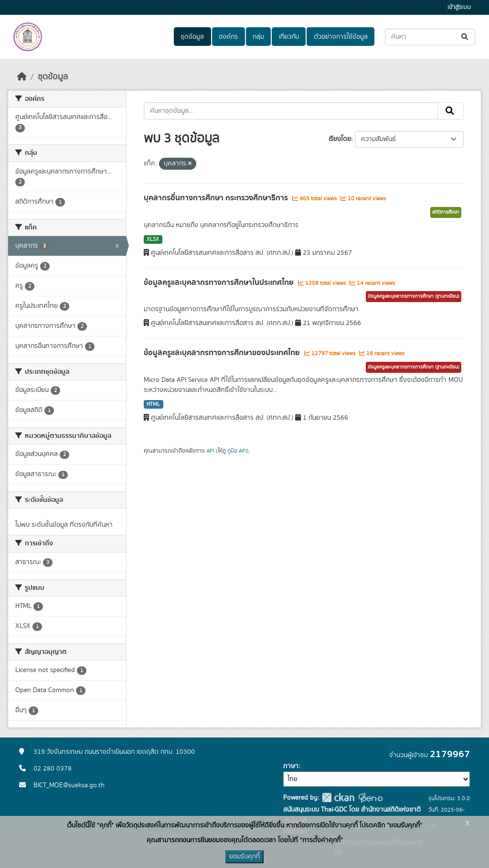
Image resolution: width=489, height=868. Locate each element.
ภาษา (291, 766)
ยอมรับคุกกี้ (244, 857)
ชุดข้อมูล (192, 37)
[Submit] (465, 37)
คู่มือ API (237, 451)
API (210, 451)
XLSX (153, 239)
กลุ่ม (258, 37)
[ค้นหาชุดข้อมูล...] (430, 37)
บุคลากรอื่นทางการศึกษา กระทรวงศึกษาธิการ (217, 198)
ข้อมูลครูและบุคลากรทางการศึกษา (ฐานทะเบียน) (414, 296)
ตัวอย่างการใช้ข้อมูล (341, 37)
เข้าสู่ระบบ (459, 7)
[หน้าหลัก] (22, 77)
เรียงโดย (340, 139)
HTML (153, 404)
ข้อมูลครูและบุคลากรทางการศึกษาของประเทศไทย (223, 353)
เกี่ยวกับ (289, 37)
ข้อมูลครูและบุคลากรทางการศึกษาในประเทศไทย (220, 282)
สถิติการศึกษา (446, 212)
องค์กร (228, 37)
